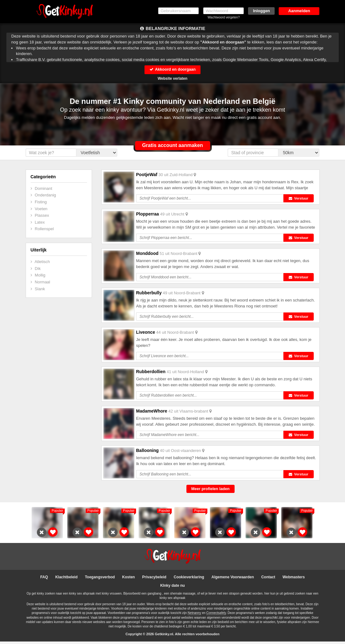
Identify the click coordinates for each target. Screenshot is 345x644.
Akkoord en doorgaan (172, 70)
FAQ (44, 580)
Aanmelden (299, 11)
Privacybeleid (154, 580)
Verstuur (300, 199)
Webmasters (294, 580)
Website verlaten (172, 79)
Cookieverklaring (189, 580)
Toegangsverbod (100, 580)
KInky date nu (172, 588)
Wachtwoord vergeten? (224, 17)
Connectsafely (216, 616)
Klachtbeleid (66, 580)
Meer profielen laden (211, 491)
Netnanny (194, 616)
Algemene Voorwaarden (233, 580)
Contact (268, 580)
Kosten (129, 580)
